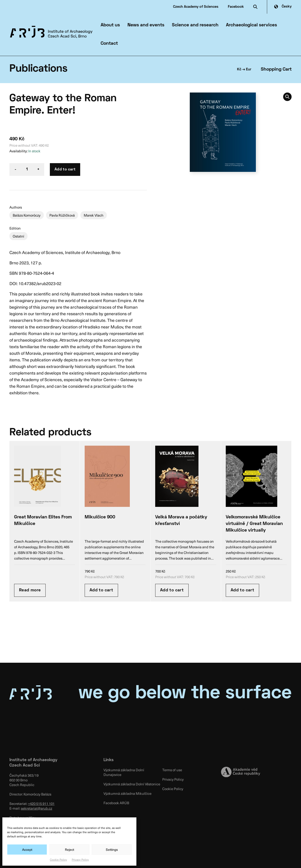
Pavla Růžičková (62, 215)
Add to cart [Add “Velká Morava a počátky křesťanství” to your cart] (172, 590)
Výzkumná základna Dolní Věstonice (132, 784)
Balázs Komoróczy (27, 215)
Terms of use (172, 770)
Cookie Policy (58, 860)
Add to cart (65, 170)
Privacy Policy (80, 860)
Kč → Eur (244, 69)
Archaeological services (251, 25)
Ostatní (18, 236)
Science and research (195, 25)
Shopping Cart (276, 69)
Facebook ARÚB (116, 803)
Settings (112, 850)
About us (110, 25)
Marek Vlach (94, 215)
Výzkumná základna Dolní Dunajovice (124, 772)
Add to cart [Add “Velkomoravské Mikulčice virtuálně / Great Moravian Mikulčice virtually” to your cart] (242, 590)
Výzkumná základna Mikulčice (127, 793)
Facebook (236, 7)
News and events (146, 25)
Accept (27, 850)
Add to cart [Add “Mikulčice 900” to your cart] (101, 590)
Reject (69, 850)
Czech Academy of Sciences (196, 7)
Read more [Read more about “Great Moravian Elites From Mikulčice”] (30, 590)
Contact (109, 44)
